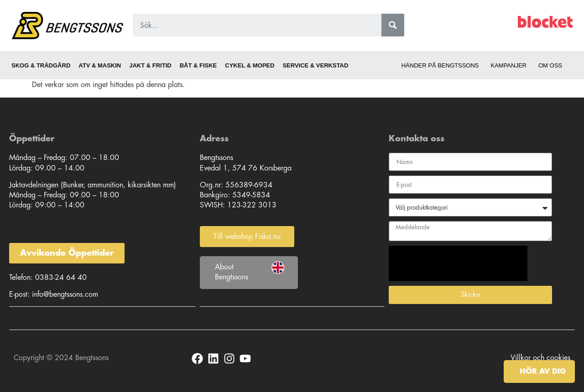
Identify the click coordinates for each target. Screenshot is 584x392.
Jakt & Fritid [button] (150, 65)
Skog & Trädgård (41, 65)
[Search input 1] (259, 25)
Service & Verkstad (315, 65)
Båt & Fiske (198, 65)
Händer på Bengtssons (440, 65)
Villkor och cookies (540, 357)
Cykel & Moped (250, 65)
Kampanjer (508, 65)
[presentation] (458, 263)
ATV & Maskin (100, 65)
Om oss (553, 66)
